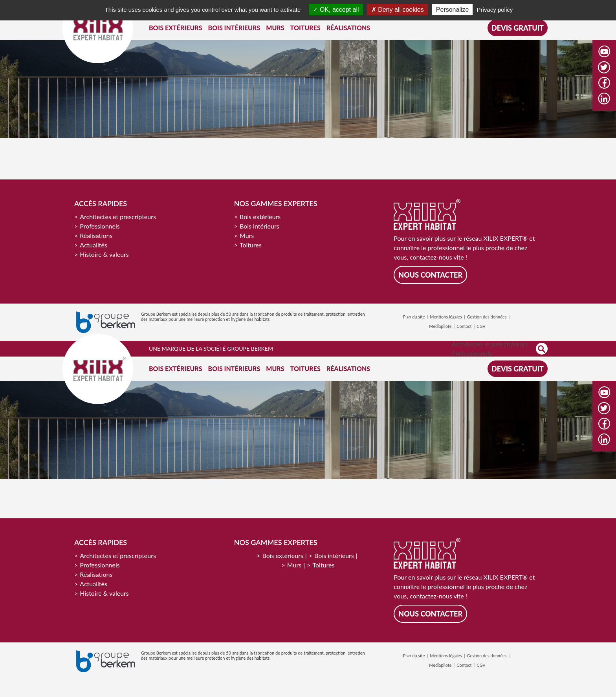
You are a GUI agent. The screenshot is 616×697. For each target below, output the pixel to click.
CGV (481, 326)
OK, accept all (336, 10)
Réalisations (96, 235)
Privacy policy (495, 10)
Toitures (251, 245)
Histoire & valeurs (104, 254)
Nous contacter (430, 275)
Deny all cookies (398, 10)
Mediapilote (440, 326)
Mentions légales (446, 317)
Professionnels (100, 226)
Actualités (93, 245)
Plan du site (414, 317)
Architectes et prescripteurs (118, 217)
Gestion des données (487, 317)
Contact (464, 326)
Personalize (453, 10)
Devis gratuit (518, 28)
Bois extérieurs (260, 217)
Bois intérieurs (259, 226)
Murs (247, 235)
